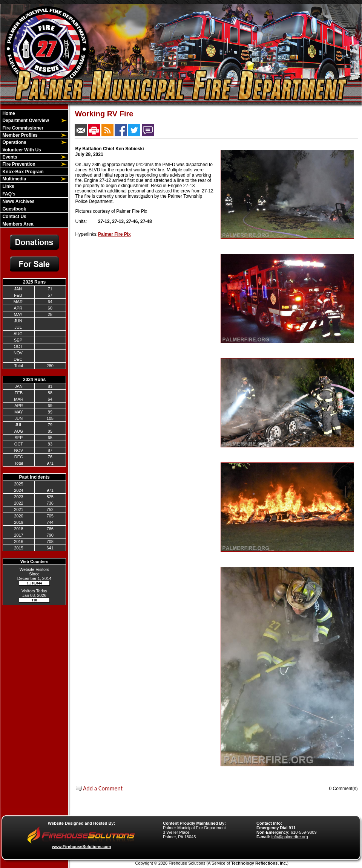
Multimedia (14, 179)
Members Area (17, 224)
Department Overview (25, 121)
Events (9, 157)
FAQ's (8, 194)
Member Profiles (19, 135)
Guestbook (14, 209)
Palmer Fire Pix (114, 234)
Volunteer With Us (21, 150)
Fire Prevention (18, 164)
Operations (14, 142)
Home (8, 113)
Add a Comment (103, 788)
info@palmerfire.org (290, 837)
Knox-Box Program (22, 172)
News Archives (18, 201)
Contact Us (14, 217)
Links (8, 186)
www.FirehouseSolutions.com (82, 847)
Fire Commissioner (22, 128)
